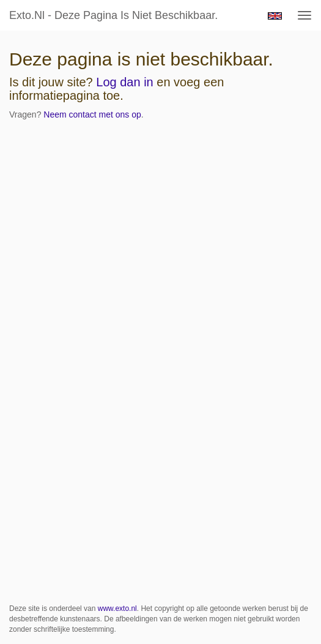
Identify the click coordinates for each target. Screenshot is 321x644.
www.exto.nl (117, 608)
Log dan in (124, 82)
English (275, 16)
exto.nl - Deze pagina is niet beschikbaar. (113, 15)
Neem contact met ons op (92, 114)
